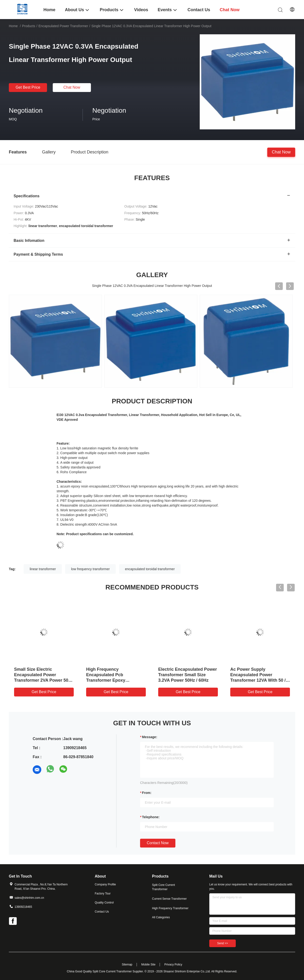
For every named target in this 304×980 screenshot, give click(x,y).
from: (147, 793)
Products (29, 26)
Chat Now (72, 87)
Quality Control (104, 903)
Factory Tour (103, 894)
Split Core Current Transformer (163, 887)
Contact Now (158, 843)
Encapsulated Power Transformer (63, 26)
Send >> (223, 943)
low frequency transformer (90, 569)
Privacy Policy (173, 965)
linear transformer (43, 569)
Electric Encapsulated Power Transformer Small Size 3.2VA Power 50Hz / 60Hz (188, 675)
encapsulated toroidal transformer (150, 569)
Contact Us (102, 912)
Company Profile (105, 884)
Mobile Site (148, 965)
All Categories (161, 917)
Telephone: (151, 817)
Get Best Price (28, 87)
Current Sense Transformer (169, 899)
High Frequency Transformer (170, 908)
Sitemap (127, 965)
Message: (150, 737)
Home (13, 26)
